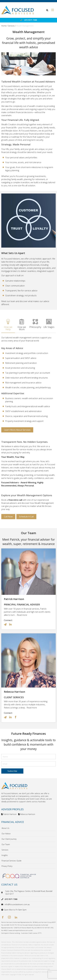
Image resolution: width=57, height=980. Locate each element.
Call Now (8, 517)
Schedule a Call (26, 517)
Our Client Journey (9, 839)
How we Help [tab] (8, 325)
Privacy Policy (7, 866)
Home (4, 26)
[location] (2, 893)
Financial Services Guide (11, 861)
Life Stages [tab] (49, 324)
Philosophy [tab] (35, 324)
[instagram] (9, 917)
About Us (5, 828)
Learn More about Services (17, 430)
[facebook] (3, 917)
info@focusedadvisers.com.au (17, 904)
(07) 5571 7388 (31, 20)
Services (11, 26)
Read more (22, 615)
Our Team (6, 844)
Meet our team (8, 301)
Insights (5, 855)
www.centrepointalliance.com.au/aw (21, 930)
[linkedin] (16, 917)
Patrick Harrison (14, 599)
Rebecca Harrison (14, 692)
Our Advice (6, 834)
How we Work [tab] (22, 325)
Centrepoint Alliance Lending (11, 933)
